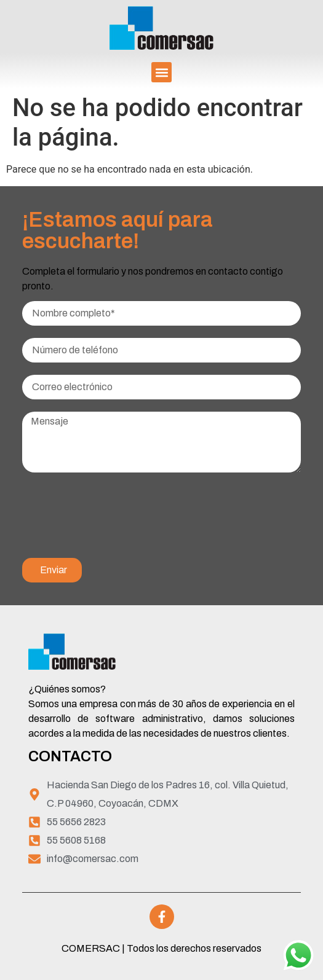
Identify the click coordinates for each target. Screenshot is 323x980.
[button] (161, 72)
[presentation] (116, 522)
